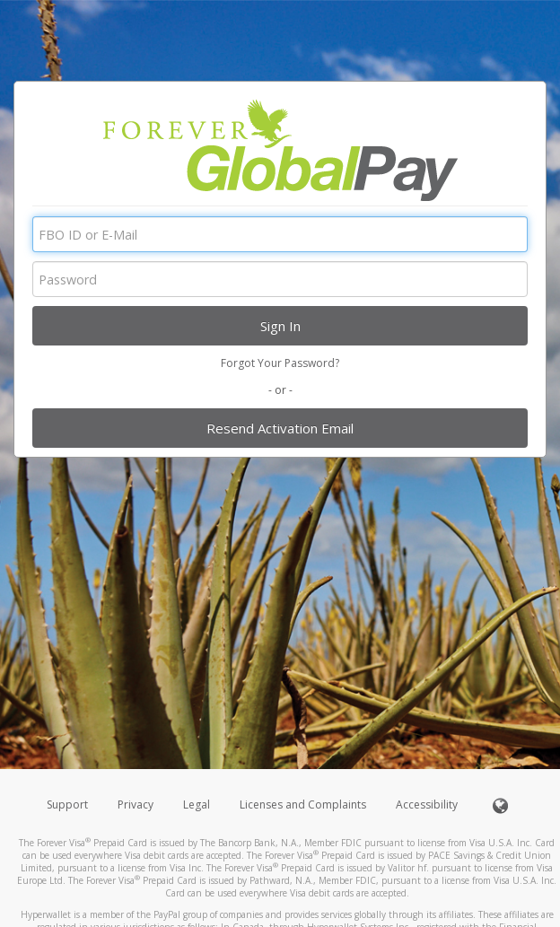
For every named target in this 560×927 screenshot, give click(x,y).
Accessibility (427, 805)
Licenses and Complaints (304, 805)
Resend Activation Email (280, 428)
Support (67, 805)
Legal (197, 805)
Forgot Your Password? (280, 363)
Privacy (136, 805)
